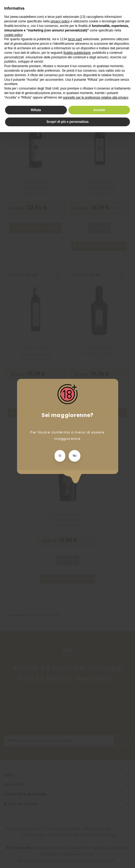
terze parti (75, 39)
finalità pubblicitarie (77, 53)
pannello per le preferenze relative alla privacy (96, 98)
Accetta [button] (99, 110)
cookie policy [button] (13, 35)
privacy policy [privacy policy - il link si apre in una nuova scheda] (60, 21)
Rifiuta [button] (36, 110)
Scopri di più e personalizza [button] (67, 122)
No (75, 456)
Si (60, 456)
